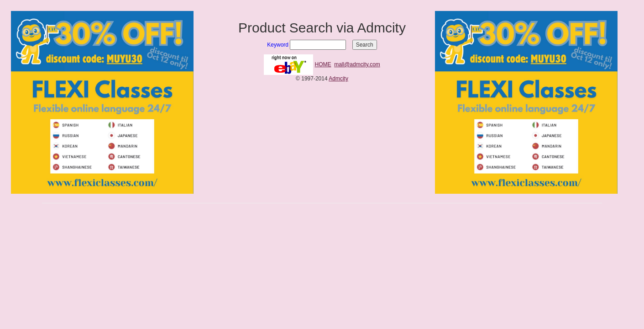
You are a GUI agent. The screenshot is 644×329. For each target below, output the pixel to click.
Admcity (338, 79)
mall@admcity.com (357, 64)
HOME (323, 64)
